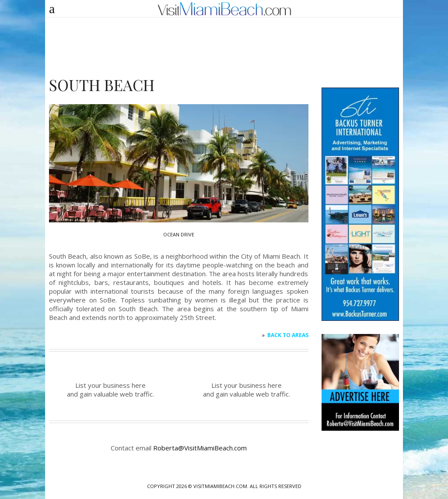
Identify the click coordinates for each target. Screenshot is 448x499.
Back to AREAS (288, 335)
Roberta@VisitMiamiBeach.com (200, 448)
